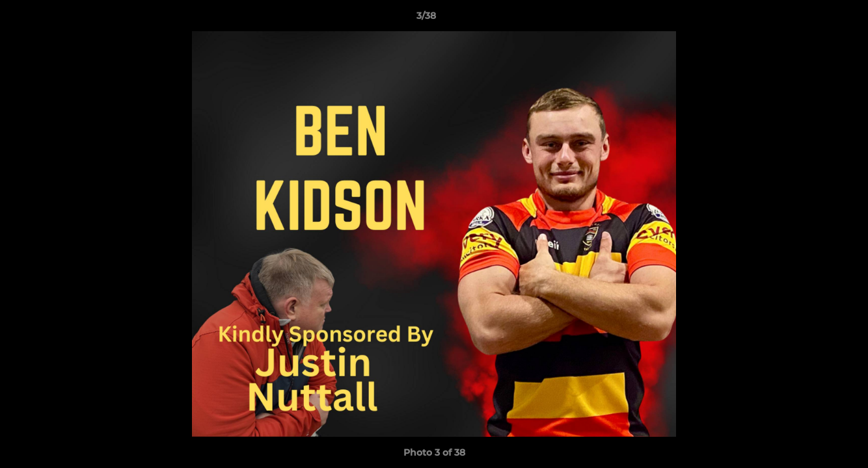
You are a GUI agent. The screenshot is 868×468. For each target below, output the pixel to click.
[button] (813, 19)
